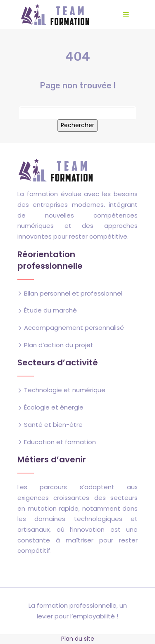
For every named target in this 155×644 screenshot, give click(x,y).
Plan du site (78, 639)
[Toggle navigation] (126, 15)
